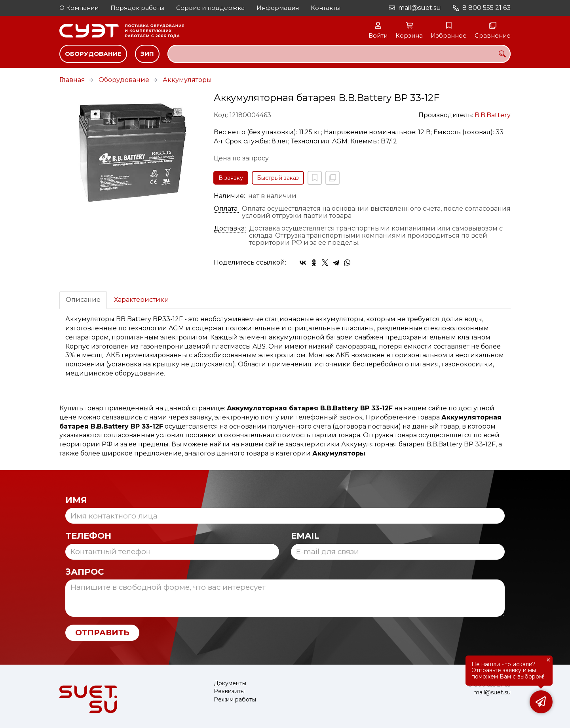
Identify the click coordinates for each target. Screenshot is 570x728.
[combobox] (339, 54)
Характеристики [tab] (142, 300)
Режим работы (235, 700)
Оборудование (93, 54)
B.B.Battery (493, 115)
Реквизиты (229, 691)
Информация (278, 8)
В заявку (231, 178)
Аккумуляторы (187, 80)
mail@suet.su (420, 8)
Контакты (326, 8)
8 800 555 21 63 (486, 8)
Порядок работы (137, 8)
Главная (72, 80)
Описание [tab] (83, 300)
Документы (230, 683)
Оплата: (226, 209)
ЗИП (147, 54)
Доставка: (230, 229)
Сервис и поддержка (210, 8)
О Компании (79, 8)
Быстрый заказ (278, 178)
